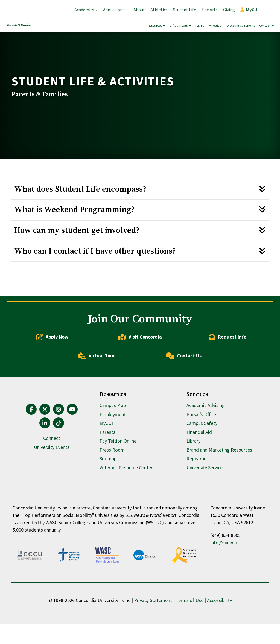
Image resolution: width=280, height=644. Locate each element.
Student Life (185, 10)
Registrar (196, 481)
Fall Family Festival (209, 26)
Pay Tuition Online (118, 463)
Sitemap (108, 481)
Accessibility (219, 620)
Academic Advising (206, 428)
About (139, 10)
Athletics (159, 10)
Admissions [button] (116, 10)
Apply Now (52, 359)
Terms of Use (189, 620)
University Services (206, 490)
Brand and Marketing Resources (219, 472)
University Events (52, 469)
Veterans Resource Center (126, 490)
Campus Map (113, 428)
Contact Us (184, 378)
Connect (52, 460)
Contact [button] (266, 26)
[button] (251, 10)
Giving (229, 10)
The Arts (210, 10)
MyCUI (106, 445)
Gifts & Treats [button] (180, 26)
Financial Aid (199, 454)
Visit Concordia (140, 359)
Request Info (227, 359)
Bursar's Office (201, 436)
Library (193, 463)
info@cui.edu (224, 565)
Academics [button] (86, 10)
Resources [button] (157, 26)
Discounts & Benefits (241, 26)
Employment (113, 436)
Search (270, 10)
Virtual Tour (96, 378)
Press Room (112, 472)
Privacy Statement (153, 620)
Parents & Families (19, 25)
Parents (107, 454)
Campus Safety (202, 445)
